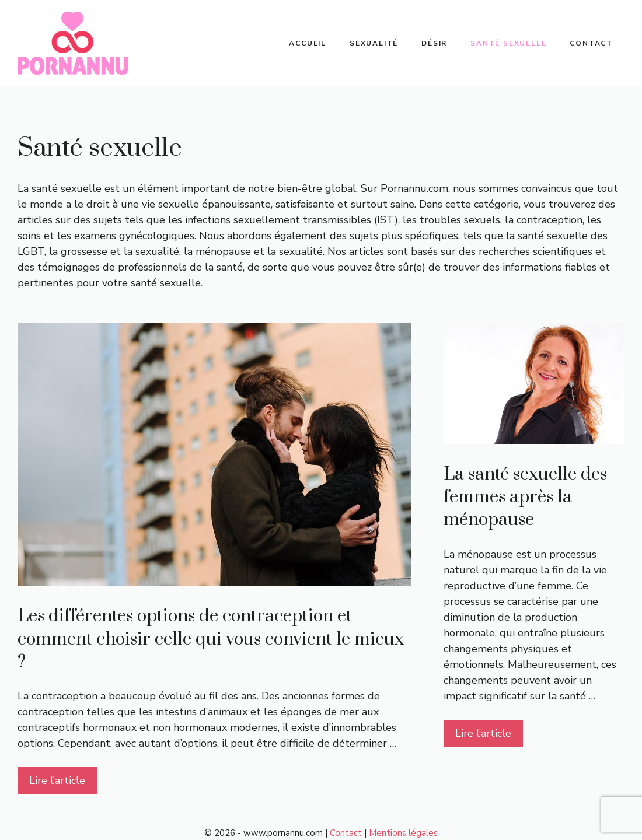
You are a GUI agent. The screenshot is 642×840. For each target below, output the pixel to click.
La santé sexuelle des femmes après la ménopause (525, 497)
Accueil (308, 43)
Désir (434, 43)
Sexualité (374, 43)
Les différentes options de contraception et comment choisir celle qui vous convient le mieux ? (211, 639)
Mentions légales (403, 833)
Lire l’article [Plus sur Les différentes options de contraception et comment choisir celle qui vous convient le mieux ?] (57, 780)
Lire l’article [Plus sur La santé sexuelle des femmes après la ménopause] (483, 733)
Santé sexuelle (508, 43)
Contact (591, 43)
